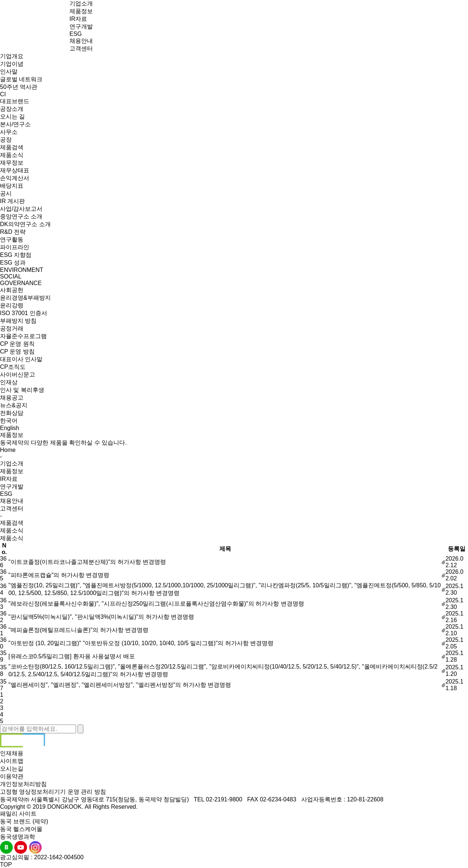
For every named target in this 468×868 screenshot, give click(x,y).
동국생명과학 (18, 837)
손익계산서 (15, 178)
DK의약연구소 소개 (25, 224)
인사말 (9, 72)
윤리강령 (12, 305)
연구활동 (12, 240)
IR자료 (78, 19)
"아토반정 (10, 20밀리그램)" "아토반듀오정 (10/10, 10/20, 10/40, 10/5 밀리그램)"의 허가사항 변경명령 (141, 643)
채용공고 (12, 398)
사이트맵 (12, 761)
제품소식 (12, 155)
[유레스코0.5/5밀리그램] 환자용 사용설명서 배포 (72, 656)
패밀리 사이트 (18, 814)
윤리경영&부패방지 (25, 298)
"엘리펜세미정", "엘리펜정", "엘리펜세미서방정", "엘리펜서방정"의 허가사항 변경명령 (120, 685)
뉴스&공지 (14, 405)
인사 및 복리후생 (22, 390)
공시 (6, 193)
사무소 (9, 132)
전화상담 (12, 413)
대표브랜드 (15, 101)
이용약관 (12, 776)
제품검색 (12, 147)
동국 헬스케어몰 (21, 829)
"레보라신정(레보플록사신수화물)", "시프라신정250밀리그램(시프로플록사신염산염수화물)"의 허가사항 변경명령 (156, 604)
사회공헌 (12, 290)
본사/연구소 (15, 124)
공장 (6, 140)
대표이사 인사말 (21, 359)
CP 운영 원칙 (17, 344)
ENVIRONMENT (22, 270)
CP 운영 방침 (17, 351)
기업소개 (81, 3)
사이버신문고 (18, 375)
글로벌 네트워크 (21, 79)
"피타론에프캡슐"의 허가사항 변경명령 (59, 575)
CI (3, 94)
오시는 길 (12, 117)
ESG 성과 (13, 263)
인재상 (9, 382)
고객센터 (81, 48)
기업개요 (12, 56)
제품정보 (81, 11)
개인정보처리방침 (23, 784)
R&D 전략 (13, 232)
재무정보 (12, 163)
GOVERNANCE (21, 283)
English (10, 428)
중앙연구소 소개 (21, 216)
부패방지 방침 (18, 321)
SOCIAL (11, 276)
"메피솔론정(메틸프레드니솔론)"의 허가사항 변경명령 (78, 630)
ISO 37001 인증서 (24, 313)
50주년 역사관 (19, 87)
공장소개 (12, 109)
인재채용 (12, 753)
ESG (76, 34)
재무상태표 (15, 170)
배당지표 (12, 186)
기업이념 (12, 64)
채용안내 (81, 41)
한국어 (9, 421)
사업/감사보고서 (21, 209)
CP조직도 (13, 367)
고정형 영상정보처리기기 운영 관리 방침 (53, 792)
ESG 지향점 (16, 255)
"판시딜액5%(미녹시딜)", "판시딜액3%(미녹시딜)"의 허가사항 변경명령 (101, 617)
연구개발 (81, 27)
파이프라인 (15, 247)
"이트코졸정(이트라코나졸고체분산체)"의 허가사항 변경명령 (87, 562)
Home (8, 450)
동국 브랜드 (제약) (24, 821)
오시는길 (12, 769)
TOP (6, 865)
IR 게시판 (12, 201)
